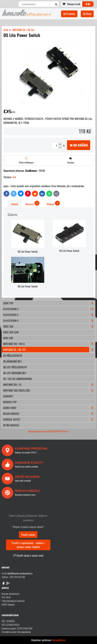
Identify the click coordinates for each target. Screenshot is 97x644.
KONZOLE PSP (10, 402)
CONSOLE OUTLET (49, 419)
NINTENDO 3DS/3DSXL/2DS (49, 390)
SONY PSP (49, 303)
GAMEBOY (8, 396)
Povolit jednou (28, 535)
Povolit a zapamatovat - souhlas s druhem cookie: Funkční (28, 545)
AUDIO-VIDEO (49, 408)
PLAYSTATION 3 (49, 315)
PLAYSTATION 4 (49, 321)
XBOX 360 (49, 326)
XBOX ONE (8, 338)
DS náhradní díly (13, 361)
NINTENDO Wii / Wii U (49, 344)
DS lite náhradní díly (15, 373)
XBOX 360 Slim (11, 332)
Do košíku (79, 145)
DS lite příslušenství (15, 367)
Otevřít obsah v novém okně (28, 555)
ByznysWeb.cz (59, 640)
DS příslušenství (13, 356)
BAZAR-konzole (49, 414)
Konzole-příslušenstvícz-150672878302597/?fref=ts (48, 431)
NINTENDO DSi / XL (49, 385)
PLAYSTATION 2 (49, 309)
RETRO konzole (11, 425)
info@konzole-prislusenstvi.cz (20, 573)
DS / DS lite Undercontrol (18, 379)
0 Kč (88, 4)
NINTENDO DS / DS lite (49, 350)
